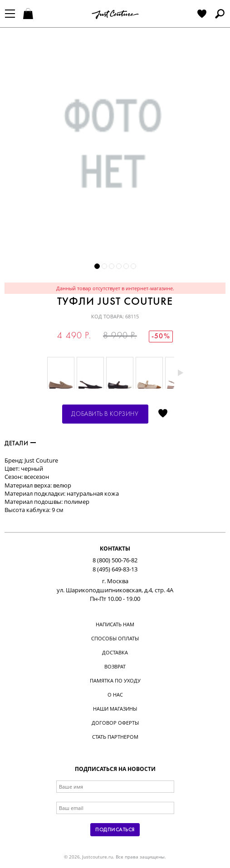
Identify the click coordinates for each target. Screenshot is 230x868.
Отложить (163, 414)
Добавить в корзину (105, 414)
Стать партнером (115, 737)
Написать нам (115, 624)
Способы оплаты (115, 638)
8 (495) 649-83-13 (115, 569)
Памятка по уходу (115, 680)
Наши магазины (115, 709)
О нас (115, 695)
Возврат (115, 666)
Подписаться (115, 830)
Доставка (115, 652)
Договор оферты (115, 723)
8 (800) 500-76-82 (115, 560)
